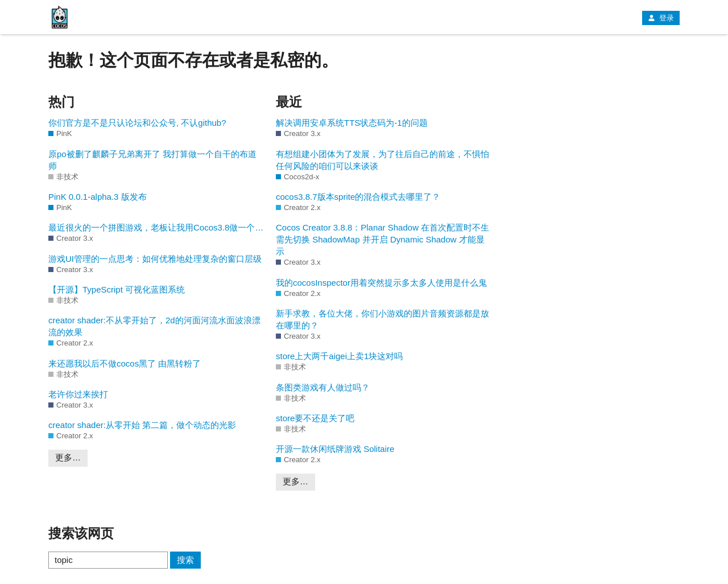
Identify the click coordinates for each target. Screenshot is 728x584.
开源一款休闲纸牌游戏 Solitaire (335, 449)
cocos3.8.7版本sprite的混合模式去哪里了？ (358, 197)
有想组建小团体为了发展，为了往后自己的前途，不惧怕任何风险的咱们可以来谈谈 (382, 160)
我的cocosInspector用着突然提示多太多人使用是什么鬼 (381, 283)
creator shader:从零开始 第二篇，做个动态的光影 (142, 425)
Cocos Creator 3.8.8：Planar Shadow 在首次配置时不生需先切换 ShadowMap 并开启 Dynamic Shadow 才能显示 (382, 239)
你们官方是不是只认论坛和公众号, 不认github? (137, 123)
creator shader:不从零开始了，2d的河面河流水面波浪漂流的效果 (154, 326)
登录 (661, 18)
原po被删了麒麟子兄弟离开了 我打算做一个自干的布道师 (152, 160)
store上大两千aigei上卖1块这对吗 (339, 356)
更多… (68, 457)
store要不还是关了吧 (315, 418)
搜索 (185, 560)
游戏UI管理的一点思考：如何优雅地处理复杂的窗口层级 (155, 259)
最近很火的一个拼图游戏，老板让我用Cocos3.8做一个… (156, 227)
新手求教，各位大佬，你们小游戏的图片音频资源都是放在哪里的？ (382, 319)
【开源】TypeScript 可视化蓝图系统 (117, 289)
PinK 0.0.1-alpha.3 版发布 (98, 197)
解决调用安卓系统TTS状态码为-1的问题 (352, 123)
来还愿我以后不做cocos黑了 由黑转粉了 (125, 363)
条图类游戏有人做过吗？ (323, 387)
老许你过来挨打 (78, 394)
